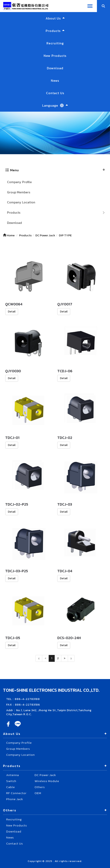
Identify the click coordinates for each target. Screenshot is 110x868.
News (55, 81)
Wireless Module (47, 781)
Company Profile (19, 182)
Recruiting (55, 43)
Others (40, 787)
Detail (12, 312)
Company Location (21, 202)
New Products (55, 56)
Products (14, 212)
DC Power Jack (45, 775)
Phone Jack (15, 799)
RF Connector (16, 793)
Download (55, 68)
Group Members (19, 192)
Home (9, 235)
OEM (38, 793)
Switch (11, 781)
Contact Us (55, 93)
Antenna (13, 775)
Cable (11, 787)
